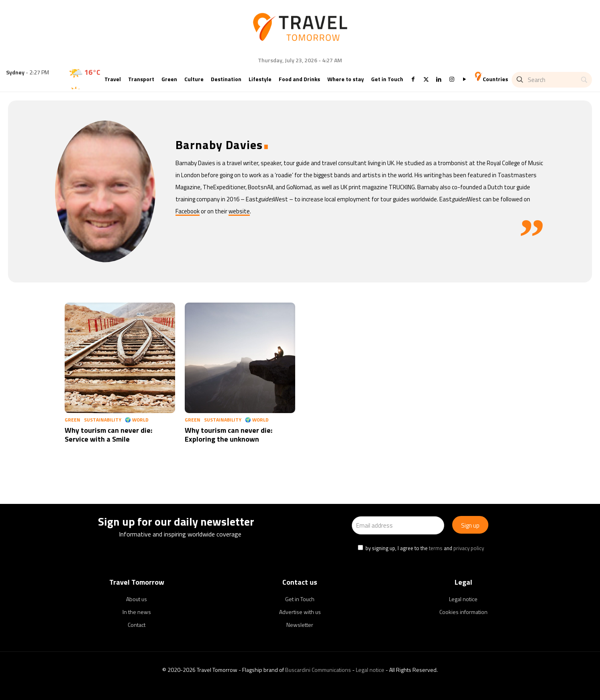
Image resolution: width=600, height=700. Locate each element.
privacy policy (469, 548)
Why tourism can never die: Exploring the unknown (229, 435)
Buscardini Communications (318, 670)
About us (137, 599)
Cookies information (463, 612)
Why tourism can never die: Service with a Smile (108, 435)
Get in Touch (300, 599)
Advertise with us (300, 612)
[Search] (552, 80)
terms (436, 548)
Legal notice (463, 599)
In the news (137, 612)
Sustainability (103, 420)
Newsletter (300, 625)
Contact (137, 625)
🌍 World (137, 420)
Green (72, 420)
